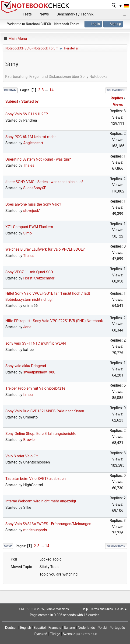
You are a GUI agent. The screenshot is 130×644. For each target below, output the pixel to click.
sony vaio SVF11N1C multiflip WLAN (36, 343)
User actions (116, 90)
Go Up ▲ (121, 609)
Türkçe (55, 634)
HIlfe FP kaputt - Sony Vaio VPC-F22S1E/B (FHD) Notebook (54, 321)
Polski (102, 628)
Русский (41, 634)
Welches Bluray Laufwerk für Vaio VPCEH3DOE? (45, 249)
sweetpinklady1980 (39, 372)
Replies (117, 98)
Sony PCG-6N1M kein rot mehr (31, 137)
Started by (30, 101)
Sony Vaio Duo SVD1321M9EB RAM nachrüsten (45, 411)
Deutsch (11, 628)
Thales (29, 165)
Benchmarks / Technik (75, 14)
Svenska (69, 634)
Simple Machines (57, 609)
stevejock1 (32, 211)
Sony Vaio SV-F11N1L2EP (27, 114)
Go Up (8, 546)
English (26, 628)
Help (85, 609)
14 (51, 90)
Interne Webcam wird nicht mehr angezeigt (41, 501)
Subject (12, 101)
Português (117, 628)
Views (118, 104)
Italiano (69, 628)
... (125, 14)
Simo (27, 233)
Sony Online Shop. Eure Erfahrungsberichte (41, 434)
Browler (29, 440)
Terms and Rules (102, 609)
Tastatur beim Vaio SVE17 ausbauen (35, 479)
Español (40, 628)
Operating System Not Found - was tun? (38, 159)
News (44, 14)
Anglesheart (33, 143)
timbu (28, 395)
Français (55, 628)
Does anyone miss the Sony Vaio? (33, 204)
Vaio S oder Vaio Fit (22, 456)
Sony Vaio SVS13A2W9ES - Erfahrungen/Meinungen (48, 524)
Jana (27, 327)
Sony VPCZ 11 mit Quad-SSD (29, 272)
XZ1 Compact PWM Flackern (29, 227)
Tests (27, 14)
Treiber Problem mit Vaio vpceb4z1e (35, 388)
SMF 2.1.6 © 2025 (31, 609)
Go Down (10, 90)
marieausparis (35, 530)
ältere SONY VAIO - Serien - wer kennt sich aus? (44, 182)
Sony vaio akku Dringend (26, 366)
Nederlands (86, 628)
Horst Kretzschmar (39, 278)
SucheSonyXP (35, 188)
